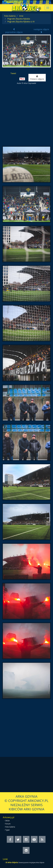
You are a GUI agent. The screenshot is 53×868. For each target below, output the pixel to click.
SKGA (7, 821)
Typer (8, 830)
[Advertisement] (26, 115)
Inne (21, 16)
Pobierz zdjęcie (37, 78)
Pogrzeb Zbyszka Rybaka (19, 19)
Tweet (13, 73)
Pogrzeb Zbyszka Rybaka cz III (21, 22)
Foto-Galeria (10, 16)
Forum (8, 824)
